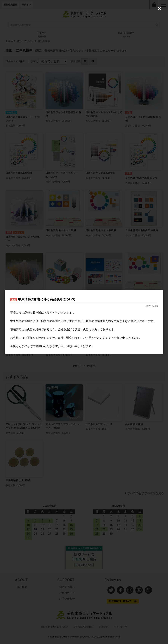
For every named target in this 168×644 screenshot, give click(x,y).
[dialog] (84, 322)
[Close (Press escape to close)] (160, 8)
